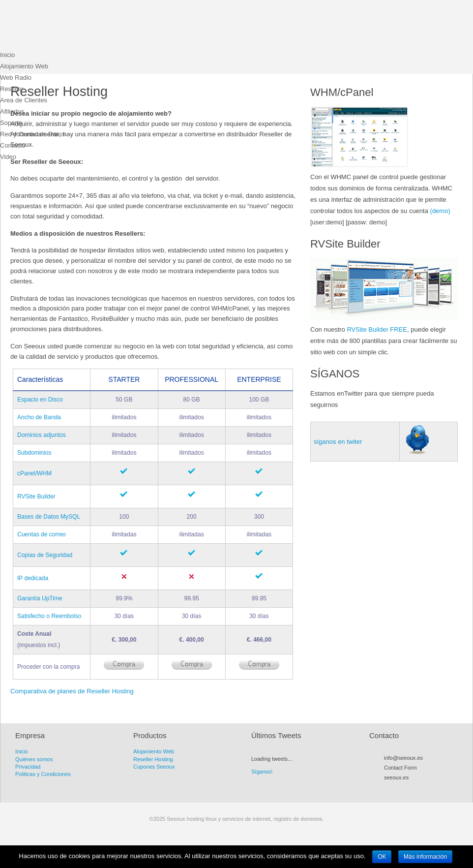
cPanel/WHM (34, 473)
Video (8, 157)
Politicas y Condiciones (43, 774)
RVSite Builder (36, 496)
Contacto (13, 145)
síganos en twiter (338, 442)
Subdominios (34, 453)
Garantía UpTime (40, 598)
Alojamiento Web (24, 66)
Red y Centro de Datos (32, 134)
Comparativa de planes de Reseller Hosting (72, 691)
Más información (425, 857)
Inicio (7, 55)
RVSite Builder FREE (377, 329)
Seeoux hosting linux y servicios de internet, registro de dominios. (74, 27)
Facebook (406, 789)
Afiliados (12, 111)
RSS (388, 789)
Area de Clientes (24, 100)
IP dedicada (33, 578)
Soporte (11, 123)
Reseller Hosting (153, 759)
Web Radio (16, 77)
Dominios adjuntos (42, 435)
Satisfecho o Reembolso (49, 616)
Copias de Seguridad (45, 555)
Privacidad (28, 767)
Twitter (397, 789)
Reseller (12, 89)
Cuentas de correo (42, 534)
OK (382, 857)
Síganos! (262, 772)
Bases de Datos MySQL (49, 517)
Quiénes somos (34, 759)
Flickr (424, 789)
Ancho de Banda (39, 417)
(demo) (440, 211)
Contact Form (400, 768)
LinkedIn (433, 789)
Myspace (415, 789)
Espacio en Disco (40, 400)
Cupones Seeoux (154, 767)
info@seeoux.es (403, 758)
